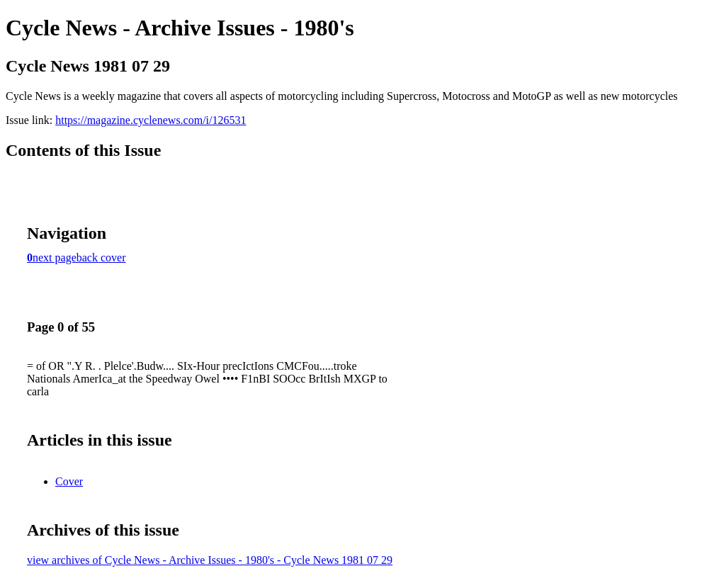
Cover (69, 481)
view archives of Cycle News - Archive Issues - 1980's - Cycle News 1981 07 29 (210, 560)
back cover (101, 258)
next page (55, 258)
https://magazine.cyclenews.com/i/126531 (151, 120)
